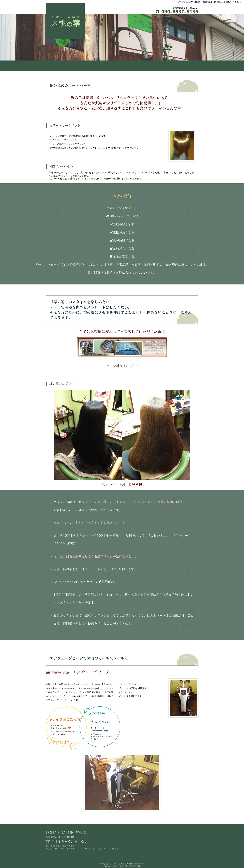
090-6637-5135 (177, 12)
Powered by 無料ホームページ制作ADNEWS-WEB (122, 866)
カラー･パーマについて (122, 66)
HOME (61, 66)
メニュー (152, 66)
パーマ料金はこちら (122, 366)
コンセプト (91, 66)
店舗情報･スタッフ (183, 66)
